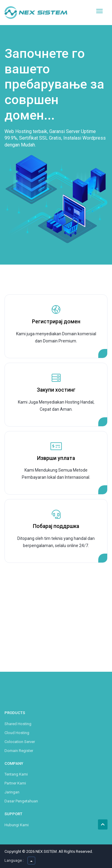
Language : (14, 860)
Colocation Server (20, 742)
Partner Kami (15, 783)
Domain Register (19, 751)
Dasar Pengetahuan (21, 801)
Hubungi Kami (17, 825)
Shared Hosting (18, 724)
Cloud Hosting (17, 733)
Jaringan (12, 792)
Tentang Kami (16, 774)
